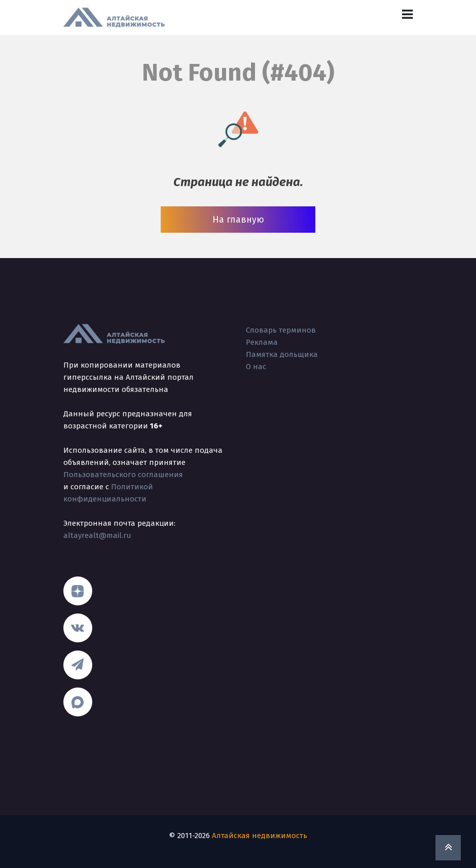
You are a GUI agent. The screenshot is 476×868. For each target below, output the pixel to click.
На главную (238, 220)
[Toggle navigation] (407, 14)
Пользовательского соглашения (123, 475)
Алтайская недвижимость (260, 836)
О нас (256, 367)
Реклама (262, 342)
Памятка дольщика (282, 354)
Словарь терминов (281, 330)
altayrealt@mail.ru (97, 535)
